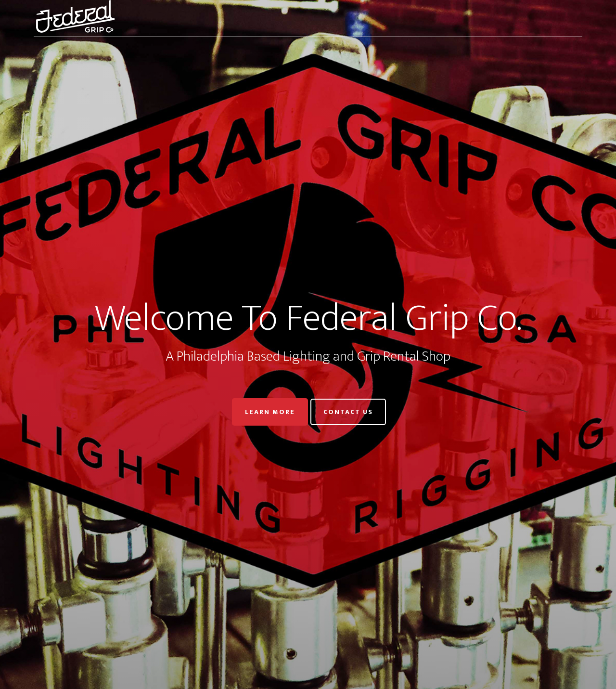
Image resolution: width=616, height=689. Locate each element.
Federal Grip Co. (120, 18)
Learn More (270, 412)
